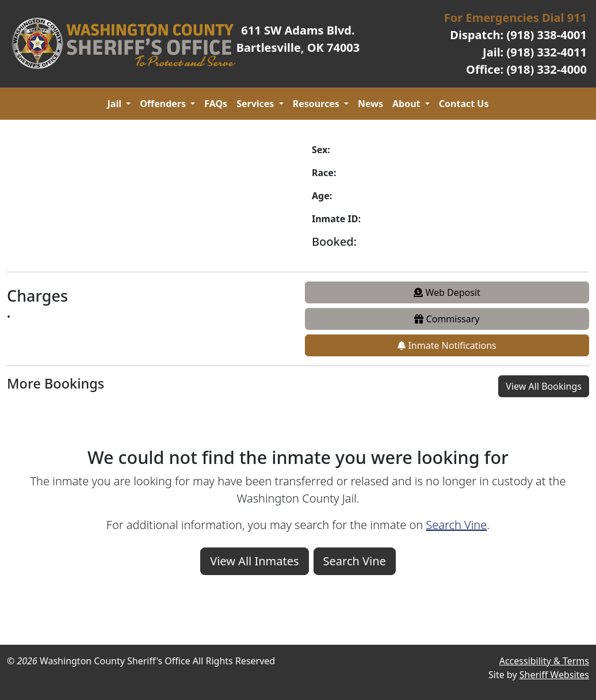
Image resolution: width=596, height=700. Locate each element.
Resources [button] (317, 104)
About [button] (408, 104)
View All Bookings (544, 386)
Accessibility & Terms (544, 661)
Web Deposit (447, 292)
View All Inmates (254, 561)
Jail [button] (116, 104)
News (370, 104)
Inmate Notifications (447, 345)
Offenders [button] (164, 104)
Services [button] (256, 104)
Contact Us (464, 104)
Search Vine (456, 525)
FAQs (216, 104)
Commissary (447, 319)
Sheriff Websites (554, 675)
